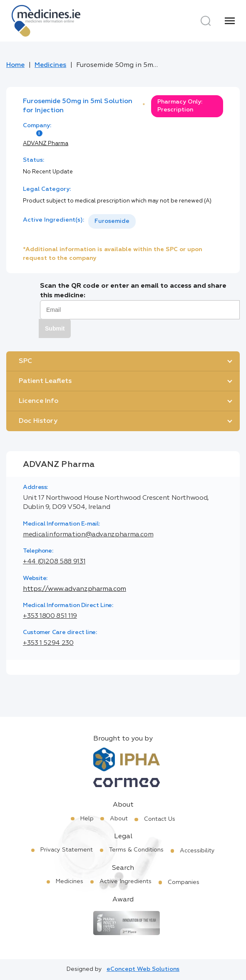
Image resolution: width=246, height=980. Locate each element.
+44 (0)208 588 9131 (54, 562)
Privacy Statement (67, 850)
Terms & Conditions (136, 850)
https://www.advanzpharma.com (75, 589)
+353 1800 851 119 (50, 616)
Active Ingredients (125, 881)
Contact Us (160, 819)
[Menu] (230, 21)
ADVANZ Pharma (46, 144)
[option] (112, 221)
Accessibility (197, 851)
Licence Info (39, 401)
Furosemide (112, 221)
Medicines (50, 65)
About (119, 819)
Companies (184, 882)
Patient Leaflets (45, 381)
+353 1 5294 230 (48, 643)
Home (15, 65)
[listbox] (112, 221)
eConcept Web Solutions (143, 969)
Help (87, 819)
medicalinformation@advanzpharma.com (88, 535)
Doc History (38, 421)
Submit (55, 328)
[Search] (206, 21)
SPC (25, 361)
